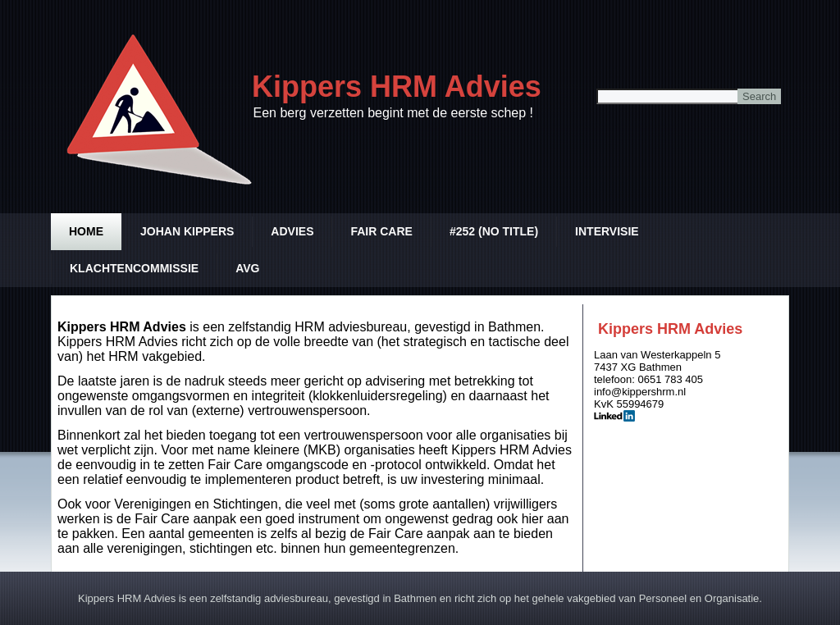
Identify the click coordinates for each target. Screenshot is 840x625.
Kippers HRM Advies (397, 87)
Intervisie (607, 231)
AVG (247, 268)
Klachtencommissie (134, 268)
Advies (292, 231)
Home (86, 231)
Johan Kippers (187, 231)
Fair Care (381, 231)
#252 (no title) (494, 231)
